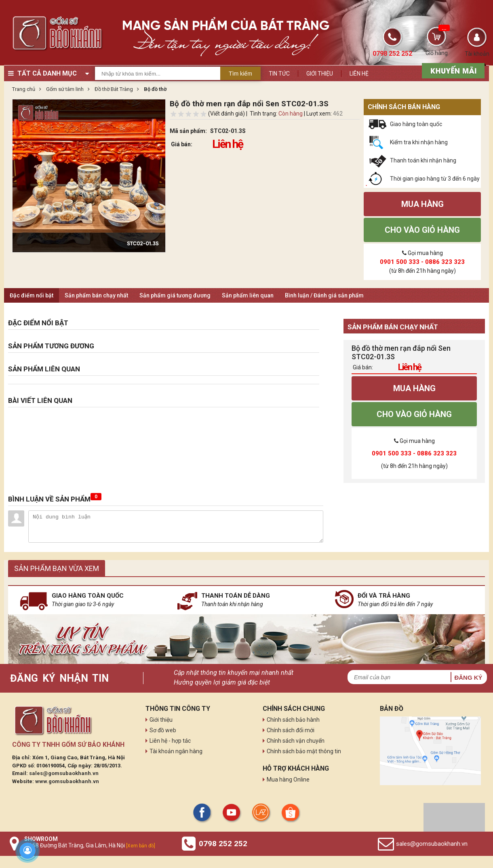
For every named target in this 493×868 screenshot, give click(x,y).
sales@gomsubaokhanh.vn (64, 773)
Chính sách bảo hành (293, 720)
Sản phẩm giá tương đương (175, 295)
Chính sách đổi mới (291, 730)
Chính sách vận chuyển (296, 741)
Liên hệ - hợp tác (170, 741)
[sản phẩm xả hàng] (452, 70)
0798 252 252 (223, 844)
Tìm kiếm (240, 74)
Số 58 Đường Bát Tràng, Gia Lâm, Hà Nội (90, 845)
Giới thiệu (320, 74)
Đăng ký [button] (468, 677)
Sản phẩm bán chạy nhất (96, 295)
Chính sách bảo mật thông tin (304, 751)
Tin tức (279, 74)
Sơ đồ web (163, 730)
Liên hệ (359, 74)
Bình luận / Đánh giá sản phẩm (324, 295)
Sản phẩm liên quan (248, 295)
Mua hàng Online (288, 780)
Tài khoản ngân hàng (176, 751)
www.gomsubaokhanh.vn (67, 781)
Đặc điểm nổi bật (32, 295)
